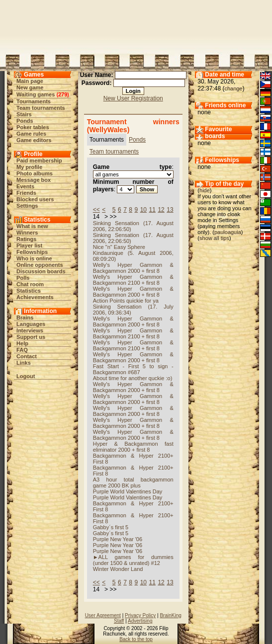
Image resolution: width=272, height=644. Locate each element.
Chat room (30, 284)
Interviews (30, 330)
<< (96, 210)
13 (170, 210)
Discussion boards (41, 271)
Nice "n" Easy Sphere (119, 247)
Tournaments (34, 101)
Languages (31, 324)
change (233, 88)
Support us (31, 337)
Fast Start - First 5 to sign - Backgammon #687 (133, 369)
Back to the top (136, 639)
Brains (25, 318)
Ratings (26, 239)
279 (63, 94)
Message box (34, 180)
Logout (26, 376)
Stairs (24, 114)
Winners (27, 233)
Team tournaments (41, 108)
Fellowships (32, 252)
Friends (26, 193)
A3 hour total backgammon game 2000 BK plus (133, 483)
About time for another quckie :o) (133, 378)
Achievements (35, 297)
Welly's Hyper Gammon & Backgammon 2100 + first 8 (133, 280)
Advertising (140, 621)
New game (30, 87)
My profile (29, 167)
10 (143, 210)
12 (161, 210)
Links (24, 363)
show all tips (214, 238)
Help (22, 343)
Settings (27, 206)
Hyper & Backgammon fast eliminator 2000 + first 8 (133, 447)
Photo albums (35, 173)
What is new (32, 226)
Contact (27, 356)
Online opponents (40, 265)
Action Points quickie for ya (126, 301)
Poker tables (33, 127)
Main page (30, 81)
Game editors (34, 140)
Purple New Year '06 (118, 539)
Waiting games (36, 94)
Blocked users (35, 199)
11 (152, 210)
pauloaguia (228, 232)
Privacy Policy (140, 615)
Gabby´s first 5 (111, 527)
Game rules (31, 134)
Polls (23, 278)
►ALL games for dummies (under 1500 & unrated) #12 (133, 560)
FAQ (22, 350)
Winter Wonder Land (118, 569)
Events (25, 186)
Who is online (34, 258)
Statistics (29, 291)
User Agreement (103, 615)
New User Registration (133, 98)
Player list (29, 245)
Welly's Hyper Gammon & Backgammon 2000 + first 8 (133, 268)
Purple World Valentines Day (128, 491)
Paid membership (39, 161)
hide (205, 190)
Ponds (25, 121)
